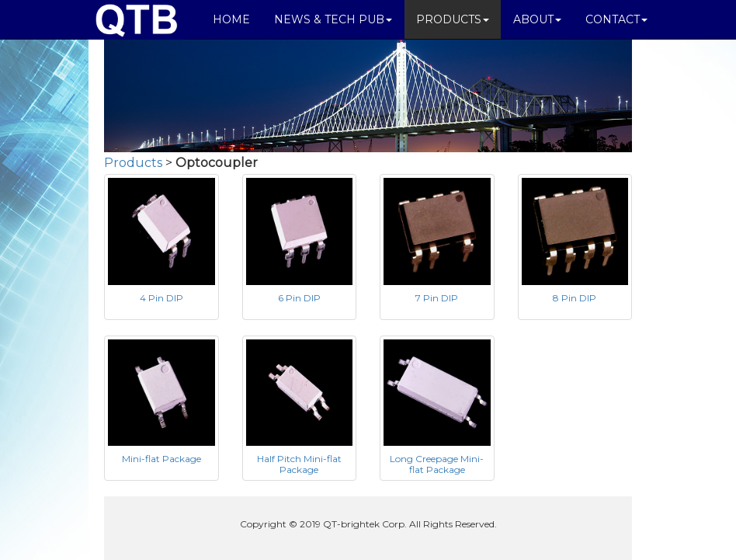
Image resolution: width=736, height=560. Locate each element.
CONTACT (616, 19)
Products (133, 163)
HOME (231, 19)
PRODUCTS (453, 19)
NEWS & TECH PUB (333, 19)
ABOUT (537, 19)
